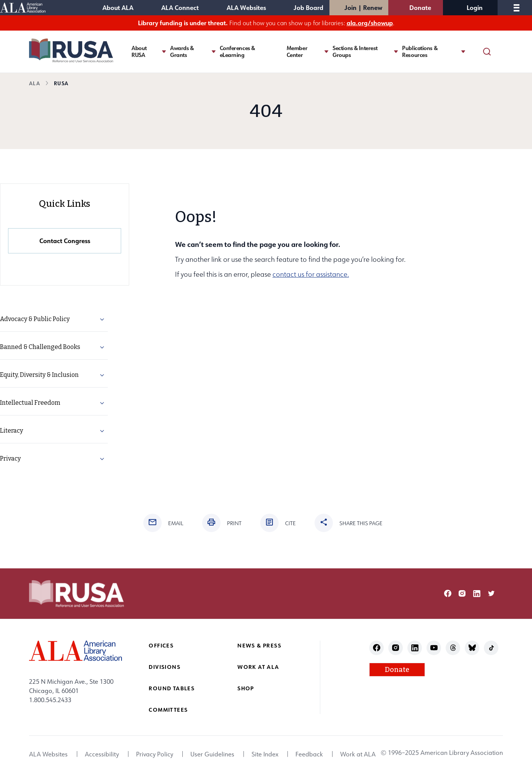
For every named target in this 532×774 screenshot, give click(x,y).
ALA (35, 83)
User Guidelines (212, 754)
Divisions (165, 667)
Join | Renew (363, 7)
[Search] (487, 52)
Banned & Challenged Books (40, 347)
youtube (434, 648)
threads (453, 648)
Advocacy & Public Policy (35, 319)
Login (475, 7)
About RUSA (139, 52)
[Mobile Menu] (517, 8)
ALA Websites (246, 7)
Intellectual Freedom (30, 403)
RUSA (61, 83)
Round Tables (172, 688)
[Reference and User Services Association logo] (71, 50)
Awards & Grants (182, 52)
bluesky (472, 648)
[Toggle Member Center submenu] (326, 51)
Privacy (10, 458)
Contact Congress (65, 241)
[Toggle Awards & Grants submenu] (214, 51)
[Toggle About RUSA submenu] (164, 51)
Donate (420, 7)
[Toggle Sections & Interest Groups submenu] (396, 51)
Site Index (265, 754)
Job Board (308, 7)
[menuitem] (54, 319)
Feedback (309, 754)
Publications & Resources (420, 52)
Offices (161, 645)
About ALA (118, 7)
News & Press (259, 645)
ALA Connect (180, 7)
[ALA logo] (75, 651)
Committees (168, 710)
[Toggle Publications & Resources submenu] (463, 51)
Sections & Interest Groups (355, 52)
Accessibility (102, 754)
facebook (448, 593)
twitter (491, 593)
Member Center (297, 52)
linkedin (477, 593)
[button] (102, 321)
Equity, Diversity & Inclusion (39, 375)
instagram (462, 593)
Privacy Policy (155, 754)
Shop (246, 688)
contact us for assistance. (311, 274)
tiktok (491, 648)
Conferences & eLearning (238, 52)
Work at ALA (258, 667)
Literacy (11, 431)
